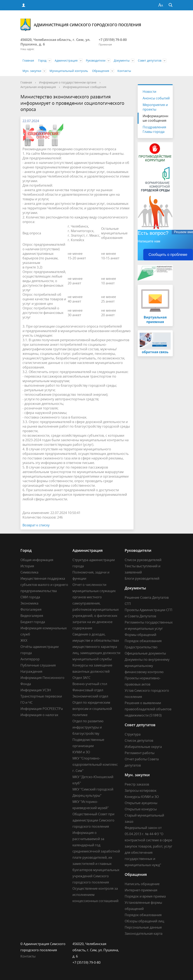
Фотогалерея (31, 609)
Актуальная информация (38, 87)
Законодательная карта (144, 934)
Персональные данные (143, 927)
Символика (29, 572)
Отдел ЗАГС (81, 678)
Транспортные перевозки (41, 696)
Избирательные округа (143, 747)
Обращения (101, 71)
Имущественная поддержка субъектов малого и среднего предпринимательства (44, 585)
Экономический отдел (90, 696)
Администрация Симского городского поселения (81, 25)
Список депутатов (139, 740)
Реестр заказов (137, 784)
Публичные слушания (38, 665)
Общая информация (37, 560)
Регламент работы (140, 753)
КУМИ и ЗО (81, 752)
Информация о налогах (39, 715)
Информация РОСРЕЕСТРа (42, 709)
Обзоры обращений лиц (144, 921)
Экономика (29, 603)
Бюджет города (33, 622)
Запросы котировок (141, 790)
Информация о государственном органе (68, 82)
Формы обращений (140, 635)
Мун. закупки (32, 71)
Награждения (31, 671)
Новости (149, 92)
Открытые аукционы (141, 803)
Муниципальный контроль (69, 71)
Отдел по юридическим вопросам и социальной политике (92, 709)
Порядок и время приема (145, 896)
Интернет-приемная (141, 890)
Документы (122, 60)
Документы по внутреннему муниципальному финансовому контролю (147, 666)
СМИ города (30, 597)
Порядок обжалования (143, 641)
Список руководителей (143, 560)
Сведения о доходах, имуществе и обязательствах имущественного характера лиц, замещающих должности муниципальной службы (96, 647)
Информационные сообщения (85, 87)
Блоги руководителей (142, 578)
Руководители (96, 60)
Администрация (66, 60)
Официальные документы (145, 653)
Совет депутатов (150, 60)
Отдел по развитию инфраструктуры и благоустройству (88, 727)
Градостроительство (141, 647)
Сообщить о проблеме (168, 255)
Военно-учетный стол (90, 684)
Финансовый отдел (88, 690)
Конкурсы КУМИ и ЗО (142, 797)
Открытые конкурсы (141, 809)
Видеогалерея (32, 616)
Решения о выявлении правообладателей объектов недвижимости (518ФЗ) (148, 709)
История (27, 566)
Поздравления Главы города (154, 129)
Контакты (124, 71)
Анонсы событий (156, 98)
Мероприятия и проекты (155, 107)
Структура (133, 734)
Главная (28, 60)
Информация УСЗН (36, 690)
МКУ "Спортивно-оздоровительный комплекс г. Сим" (95, 764)
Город (42, 60)
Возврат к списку (36, 525)
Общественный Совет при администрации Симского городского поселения (93, 820)
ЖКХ (24, 640)
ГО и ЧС (27, 702)
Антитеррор (30, 659)
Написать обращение (142, 884)
